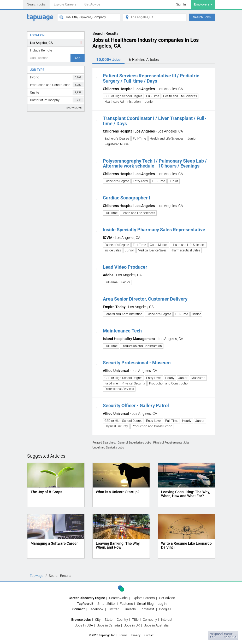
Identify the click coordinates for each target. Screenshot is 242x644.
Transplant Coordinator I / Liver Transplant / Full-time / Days (155, 121)
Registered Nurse (116, 144)
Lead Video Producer (125, 267)
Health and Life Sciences (180, 96)
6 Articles (144, 60)
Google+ (165, 609)
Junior (149, 102)
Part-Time (111, 383)
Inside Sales (113, 250)
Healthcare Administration (123, 102)
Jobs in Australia (156, 625)
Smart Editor (107, 604)
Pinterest (147, 609)
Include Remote (41, 50)
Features (126, 604)
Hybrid (57, 77)
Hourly (170, 378)
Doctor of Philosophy (57, 100)
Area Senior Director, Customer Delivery (145, 299)
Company (150, 620)
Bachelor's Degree (117, 139)
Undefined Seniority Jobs (108, 448)
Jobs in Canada (108, 625)
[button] (96, 76)
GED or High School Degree (123, 96)
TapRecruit (85, 604)
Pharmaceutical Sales (185, 250)
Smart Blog (145, 604)
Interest (167, 620)
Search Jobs (36, 4)
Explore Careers (65, 4)
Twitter (113, 609)
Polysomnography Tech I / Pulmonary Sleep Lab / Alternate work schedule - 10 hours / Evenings (155, 163)
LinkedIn (130, 609)
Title (135, 620)
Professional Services (119, 389)
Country (122, 620)
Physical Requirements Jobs (171, 443)
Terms (123, 635)
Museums (198, 378)
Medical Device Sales (152, 250)
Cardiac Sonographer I (126, 198)
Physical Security (133, 383)
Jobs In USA (84, 625)
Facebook (96, 609)
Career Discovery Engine (87, 598)
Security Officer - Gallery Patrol (136, 406)
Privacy (136, 635)
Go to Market (159, 245)
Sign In (181, 4)
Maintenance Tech (122, 331)
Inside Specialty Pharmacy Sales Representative (154, 230)
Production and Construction (57, 85)
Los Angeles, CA (41, 43)
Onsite (57, 92)
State (109, 620)
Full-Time (153, 96)
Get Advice (92, 4)
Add (78, 58)
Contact (149, 635)
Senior (126, 282)
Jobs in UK (132, 625)
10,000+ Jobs (108, 60)
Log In (162, 604)
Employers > (203, 4)
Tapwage (37, 576)
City (98, 620)
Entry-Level (140, 181)
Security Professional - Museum (137, 363)
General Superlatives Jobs (134, 443)
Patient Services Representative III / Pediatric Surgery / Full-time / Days (151, 78)
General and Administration (123, 314)
